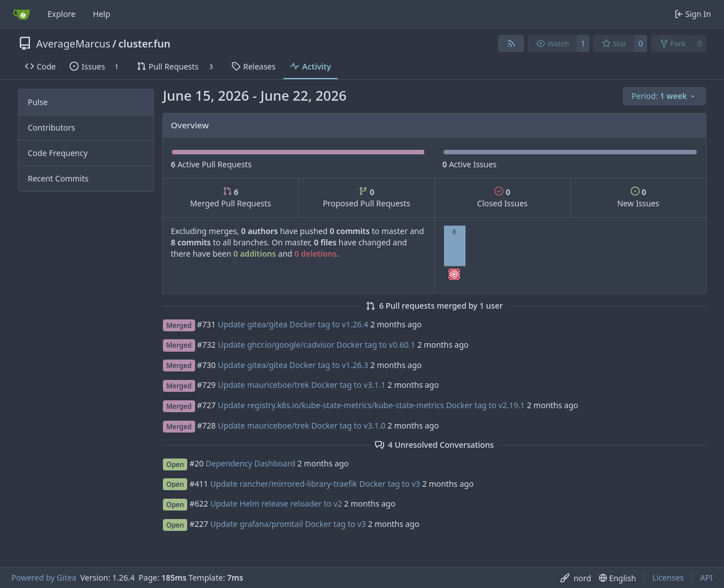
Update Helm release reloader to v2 (276, 503)
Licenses (668, 578)
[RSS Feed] (511, 44)
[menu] (664, 96)
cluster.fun (144, 44)
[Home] (21, 14)
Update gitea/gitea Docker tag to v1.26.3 (293, 365)
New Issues (638, 198)
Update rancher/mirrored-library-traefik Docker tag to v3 (315, 484)
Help (102, 14)
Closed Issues (503, 198)
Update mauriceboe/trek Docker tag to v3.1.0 (301, 425)
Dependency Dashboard (251, 463)
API (706, 578)
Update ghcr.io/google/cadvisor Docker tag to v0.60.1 (316, 345)
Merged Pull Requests (230, 198)
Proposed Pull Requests (367, 198)
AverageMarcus (73, 44)
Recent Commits (58, 178)
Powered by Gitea (44, 578)
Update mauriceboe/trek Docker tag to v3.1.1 (301, 385)
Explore (61, 14)
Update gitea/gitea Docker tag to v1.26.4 (293, 324)
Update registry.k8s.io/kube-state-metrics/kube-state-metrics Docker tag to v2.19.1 (371, 405)
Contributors (51, 127)
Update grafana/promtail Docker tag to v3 (288, 524)
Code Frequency (58, 153)
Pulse (38, 102)
